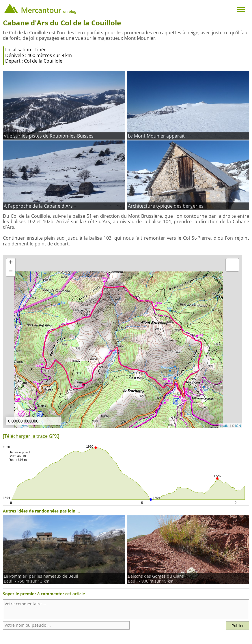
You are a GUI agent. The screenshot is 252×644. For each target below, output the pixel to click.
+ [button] (11, 263)
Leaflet (225, 426)
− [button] (11, 272)
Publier (238, 626)
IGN (238, 426)
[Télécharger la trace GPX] (31, 436)
